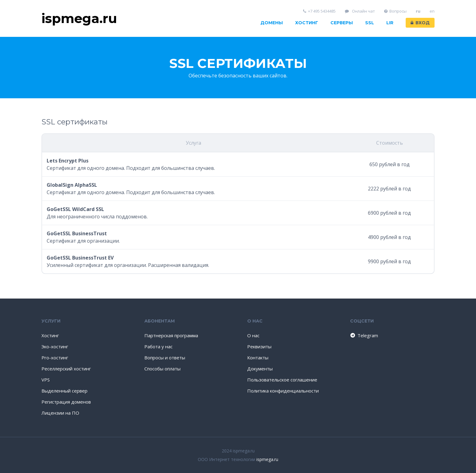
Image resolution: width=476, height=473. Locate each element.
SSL (370, 23)
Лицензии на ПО (60, 413)
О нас (253, 335)
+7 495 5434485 (320, 11)
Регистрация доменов (66, 402)
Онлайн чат (360, 11)
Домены (272, 23)
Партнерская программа (171, 335)
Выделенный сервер (64, 391)
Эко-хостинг (55, 346)
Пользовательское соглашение (282, 380)
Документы (260, 369)
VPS (46, 380)
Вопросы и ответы (165, 358)
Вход (420, 23)
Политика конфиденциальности (283, 391)
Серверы (342, 23)
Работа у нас (158, 346)
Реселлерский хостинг (66, 369)
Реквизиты (259, 346)
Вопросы (396, 11)
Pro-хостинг (55, 358)
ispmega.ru (267, 459)
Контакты (258, 358)
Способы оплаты (162, 369)
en (432, 11)
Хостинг (307, 23)
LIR (390, 23)
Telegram (364, 335)
